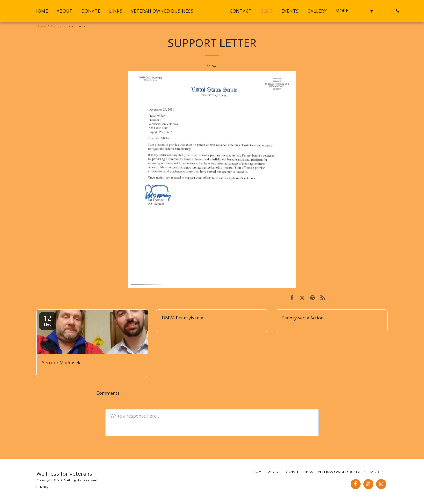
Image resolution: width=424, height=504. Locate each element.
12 (48, 320)
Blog (55, 26)
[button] (383, 11)
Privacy (42, 487)
